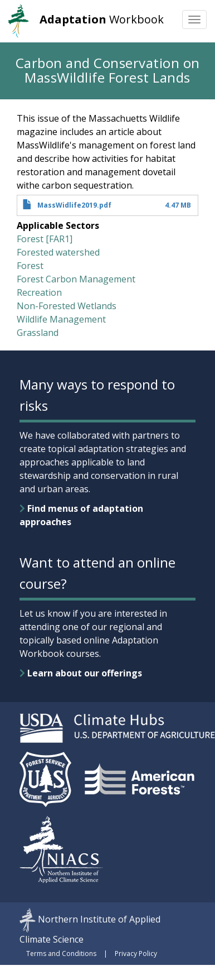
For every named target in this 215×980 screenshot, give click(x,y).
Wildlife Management (61, 319)
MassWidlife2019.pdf (74, 205)
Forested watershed (58, 252)
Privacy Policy (136, 953)
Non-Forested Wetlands (67, 306)
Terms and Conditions (61, 953)
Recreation (39, 292)
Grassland (38, 333)
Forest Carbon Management (76, 279)
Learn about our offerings (81, 673)
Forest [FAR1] (45, 239)
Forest (30, 266)
